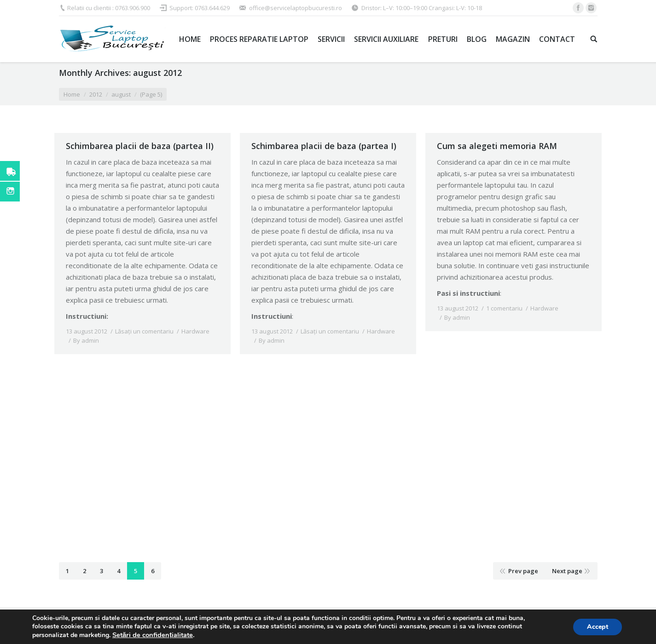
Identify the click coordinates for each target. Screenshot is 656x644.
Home (72, 94)
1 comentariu (504, 308)
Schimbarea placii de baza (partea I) (324, 146)
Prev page (523, 571)
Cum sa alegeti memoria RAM (497, 146)
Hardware (195, 331)
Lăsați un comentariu (144, 331)
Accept (598, 627)
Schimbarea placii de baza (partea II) (140, 146)
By (86, 340)
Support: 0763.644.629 (200, 8)
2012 (96, 94)
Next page (567, 571)
